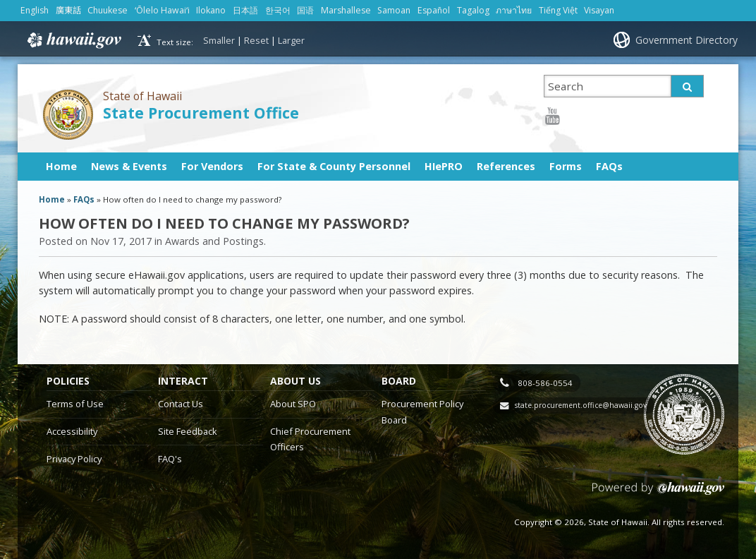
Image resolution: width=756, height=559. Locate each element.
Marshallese (346, 10)
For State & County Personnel (334, 166)
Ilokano (211, 10)
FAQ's (170, 459)
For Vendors (212, 166)
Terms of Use (75, 404)
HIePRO (444, 166)
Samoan (394, 10)
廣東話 (68, 10)
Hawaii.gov (73, 40)
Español (434, 10)
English (35, 10)
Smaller (219, 40)
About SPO (293, 404)
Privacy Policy (74, 459)
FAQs (609, 166)
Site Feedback (188, 431)
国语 (305, 10)
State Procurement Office (201, 113)
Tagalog (473, 10)
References (506, 166)
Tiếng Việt (558, 10)
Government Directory (687, 40)
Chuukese (108, 10)
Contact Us (181, 404)
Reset (256, 40)
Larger (291, 40)
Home (61, 166)
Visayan (599, 10)
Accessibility (72, 431)
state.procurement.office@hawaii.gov (581, 405)
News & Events (129, 166)
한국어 (278, 10)
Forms (566, 166)
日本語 (245, 10)
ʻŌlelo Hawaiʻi (162, 10)
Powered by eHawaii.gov (658, 494)
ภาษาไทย (514, 10)
